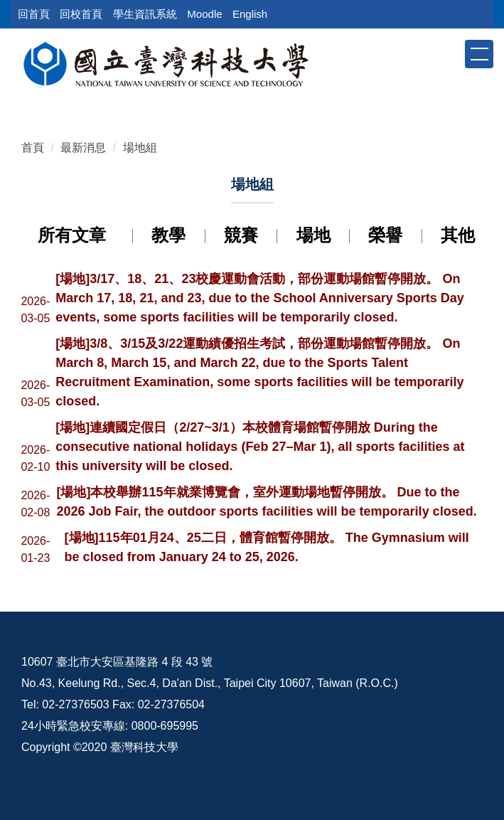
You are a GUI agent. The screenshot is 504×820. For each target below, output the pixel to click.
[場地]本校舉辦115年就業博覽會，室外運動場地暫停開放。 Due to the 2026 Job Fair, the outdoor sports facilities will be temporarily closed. (267, 502)
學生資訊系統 (145, 14)
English (250, 14)
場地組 (140, 148)
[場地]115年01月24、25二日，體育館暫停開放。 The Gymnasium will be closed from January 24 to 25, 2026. (267, 547)
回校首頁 (81, 14)
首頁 (33, 148)
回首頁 (34, 14)
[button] (453, 53)
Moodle (204, 14)
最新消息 (83, 148)
